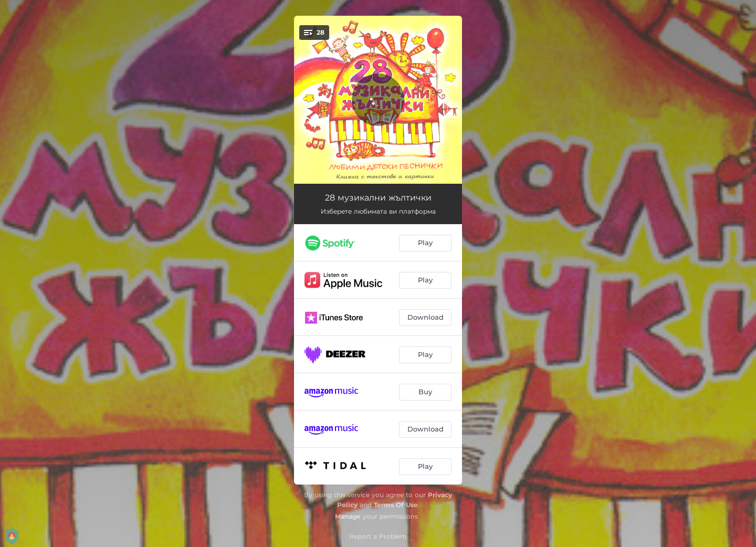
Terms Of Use (396, 505)
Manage (348, 516)
